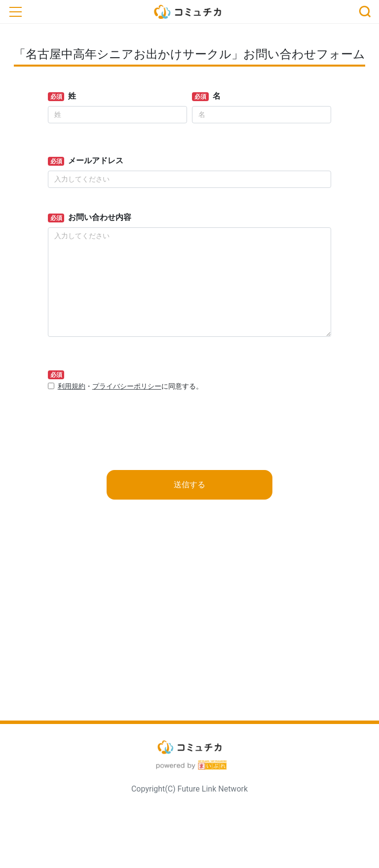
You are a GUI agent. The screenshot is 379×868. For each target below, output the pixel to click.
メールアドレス (96, 161)
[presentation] (123, 419)
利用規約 (72, 386)
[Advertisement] (189, 626)
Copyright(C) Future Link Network (189, 789)
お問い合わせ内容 (100, 217)
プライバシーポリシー (127, 386)
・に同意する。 (130, 386)
